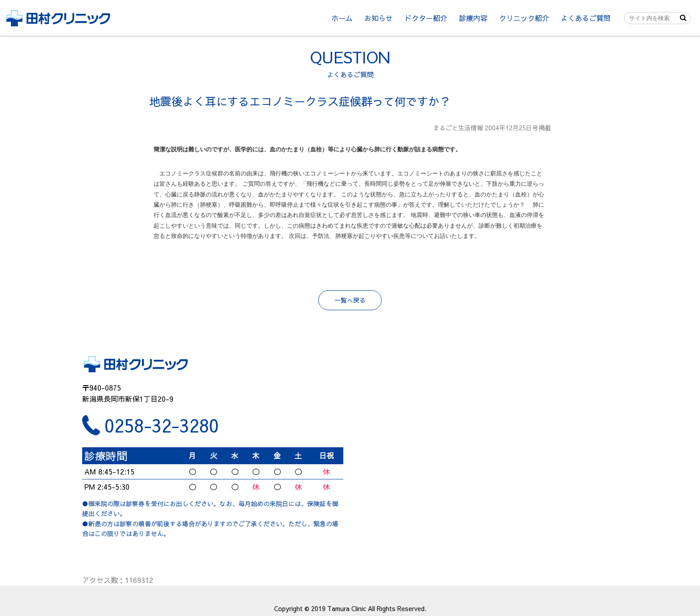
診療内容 (473, 18)
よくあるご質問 (586, 18)
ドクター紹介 (426, 18)
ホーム (342, 18)
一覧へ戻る (350, 300)
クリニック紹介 (524, 18)
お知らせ (379, 18)
